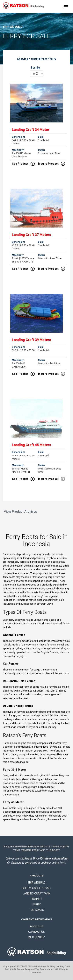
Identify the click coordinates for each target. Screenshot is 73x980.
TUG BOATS (37, 910)
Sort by (35, 68)
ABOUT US (37, 926)
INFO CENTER (37, 937)
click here (16, 863)
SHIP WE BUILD (36, 883)
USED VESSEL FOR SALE (37, 888)
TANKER (37, 899)
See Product (23, 164)
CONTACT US (36, 932)
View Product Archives (20, 511)
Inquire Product (52, 164)
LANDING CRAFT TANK (36, 893)
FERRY (37, 904)
